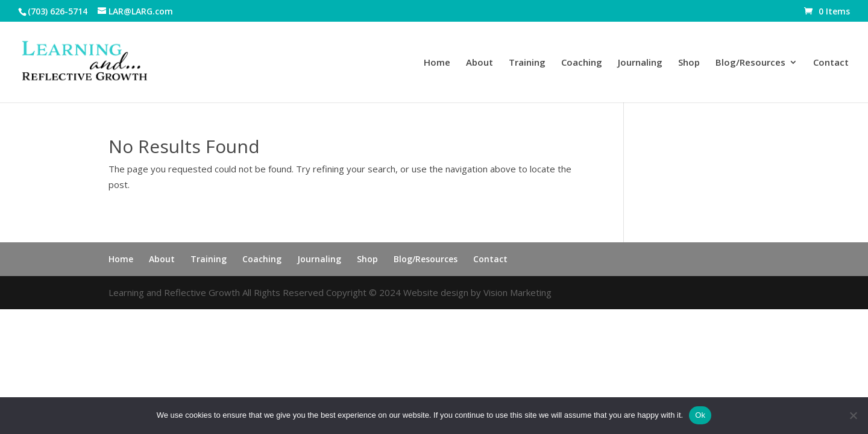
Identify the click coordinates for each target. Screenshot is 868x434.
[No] (853, 415)
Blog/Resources (750, 63)
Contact (831, 63)
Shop (689, 63)
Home (437, 63)
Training (527, 63)
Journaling (640, 63)
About (480, 63)
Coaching (582, 63)
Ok (700, 415)
